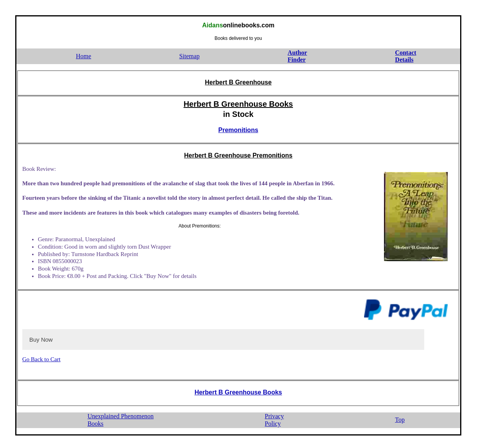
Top (400, 420)
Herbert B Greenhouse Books (238, 104)
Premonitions (238, 130)
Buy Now (41, 340)
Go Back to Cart (41, 359)
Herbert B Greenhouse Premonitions (238, 155)
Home (83, 56)
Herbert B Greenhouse (238, 82)
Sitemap (189, 56)
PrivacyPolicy (274, 420)
